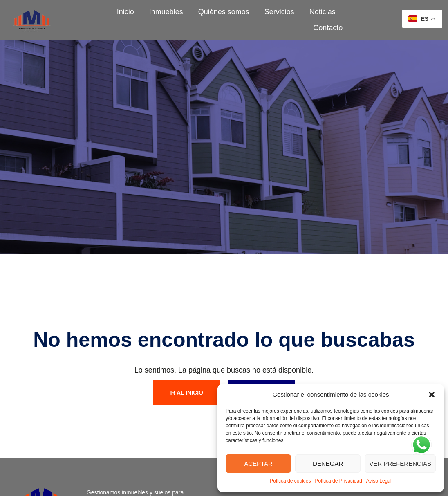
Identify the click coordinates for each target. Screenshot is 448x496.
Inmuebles (166, 12)
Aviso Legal (379, 481)
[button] (432, 395)
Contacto (328, 28)
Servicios (279, 12)
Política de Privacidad (338, 481)
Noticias (323, 12)
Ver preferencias (400, 463)
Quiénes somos (224, 12)
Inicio (125, 12)
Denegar (328, 463)
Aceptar (258, 463)
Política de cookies (290, 481)
